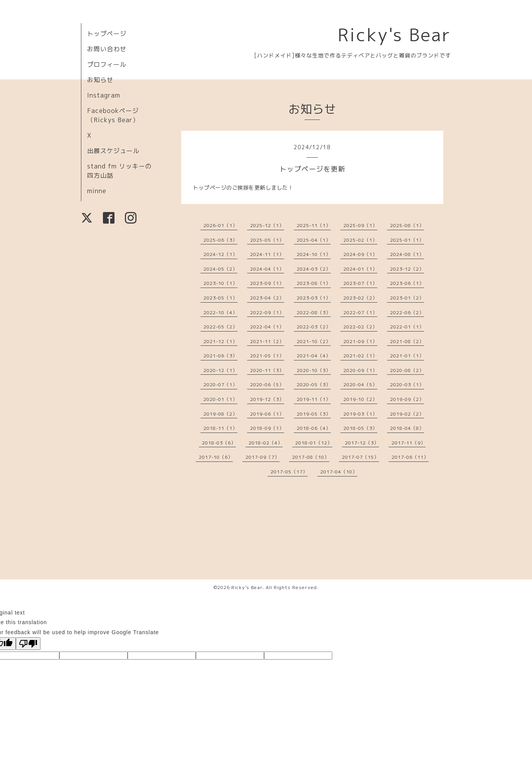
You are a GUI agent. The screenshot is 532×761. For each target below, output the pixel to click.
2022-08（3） (314, 312)
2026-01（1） (221, 225)
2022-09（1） (267, 312)
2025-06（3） (221, 240)
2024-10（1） (314, 254)
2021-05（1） (267, 356)
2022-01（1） (407, 327)
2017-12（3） (362, 443)
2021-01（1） (407, 356)
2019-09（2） (407, 399)
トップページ (107, 34)
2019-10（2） (360, 399)
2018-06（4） (314, 428)
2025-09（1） (360, 225)
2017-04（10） (339, 472)
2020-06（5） (267, 385)
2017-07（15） (360, 457)
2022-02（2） (360, 327)
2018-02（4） (266, 443)
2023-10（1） (221, 283)
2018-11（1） (221, 428)
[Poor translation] (28, 644)
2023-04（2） (267, 298)
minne (97, 191)
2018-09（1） (267, 428)
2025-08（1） (407, 225)
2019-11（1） (314, 399)
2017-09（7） (263, 457)
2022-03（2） (314, 327)
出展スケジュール (113, 151)
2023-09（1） (267, 283)
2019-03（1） (360, 414)
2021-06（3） (221, 356)
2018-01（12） (314, 443)
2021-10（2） (314, 341)
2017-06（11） (410, 457)
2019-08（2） (221, 414)
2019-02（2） (407, 414)
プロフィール (107, 64)
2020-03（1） (407, 385)
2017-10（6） (216, 457)
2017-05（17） (289, 472)
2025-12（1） (267, 225)
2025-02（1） (360, 240)
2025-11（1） (314, 225)
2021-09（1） (360, 341)
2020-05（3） (314, 385)
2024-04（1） (267, 269)
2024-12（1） (221, 254)
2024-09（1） (360, 254)
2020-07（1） (221, 385)
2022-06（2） (407, 312)
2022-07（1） (360, 312)
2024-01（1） (360, 269)
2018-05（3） (360, 428)
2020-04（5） (360, 385)
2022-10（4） (221, 312)
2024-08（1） (407, 254)
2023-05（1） (221, 298)
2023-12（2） (407, 269)
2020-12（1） (221, 370)
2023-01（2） (407, 298)
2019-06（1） (267, 414)
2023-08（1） (314, 283)
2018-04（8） (407, 428)
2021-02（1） (360, 356)
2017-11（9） (409, 443)
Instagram (104, 95)
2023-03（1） (314, 298)
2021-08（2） (407, 341)
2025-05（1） (267, 240)
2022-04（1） (267, 327)
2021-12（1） (221, 341)
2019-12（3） (267, 399)
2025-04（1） (314, 240)
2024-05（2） (221, 269)
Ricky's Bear (394, 35)
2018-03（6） (219, 443)
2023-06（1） (407, 283)
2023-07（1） (360, 283)
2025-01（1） (407, 240)
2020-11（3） (267, 370)
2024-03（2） (314, 269)
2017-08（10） (311, 457)
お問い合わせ (107, 49)
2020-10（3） (314, 370)
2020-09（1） (360, 370)
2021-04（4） (314, 356)
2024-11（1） (267, 254)
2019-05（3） (314, 414)
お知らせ (100, 80)
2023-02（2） (360, 298)
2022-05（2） (221, 327)
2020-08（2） (407, 370)
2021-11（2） (267, 341)
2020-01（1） (221, 399)
